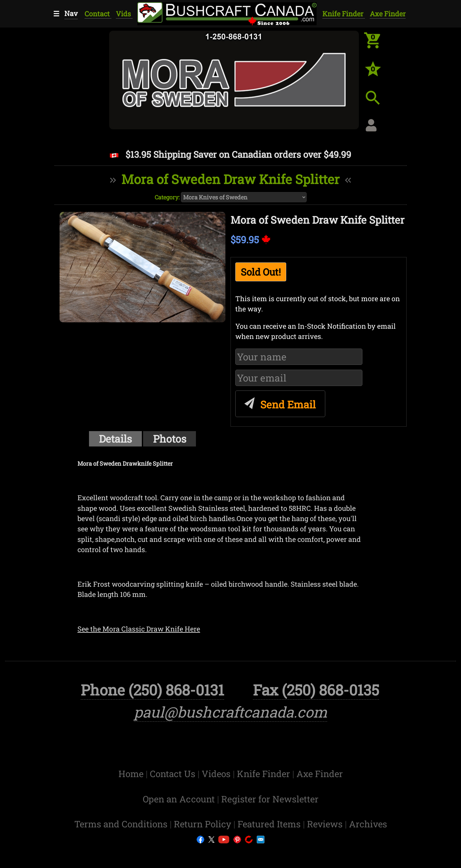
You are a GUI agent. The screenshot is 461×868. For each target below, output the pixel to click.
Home (132, 794)
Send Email (279, 402)
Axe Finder (388, 14)
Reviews (326, 844)
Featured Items (270, 844)
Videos (217, 794)
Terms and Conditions (122, 844)
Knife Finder (344, 14)
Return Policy (204, 844)
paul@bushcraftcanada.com (230, 732)
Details (115, 439)
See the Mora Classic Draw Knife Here (139, 629)
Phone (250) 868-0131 (152, 710)
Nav (71, 13)
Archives (368, 844)
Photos (170, 439)
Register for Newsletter (270, 819)
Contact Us (174, 794)
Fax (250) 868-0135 (316, 710)
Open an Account (179, 819)
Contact (98, 14)
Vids (124, 14)
